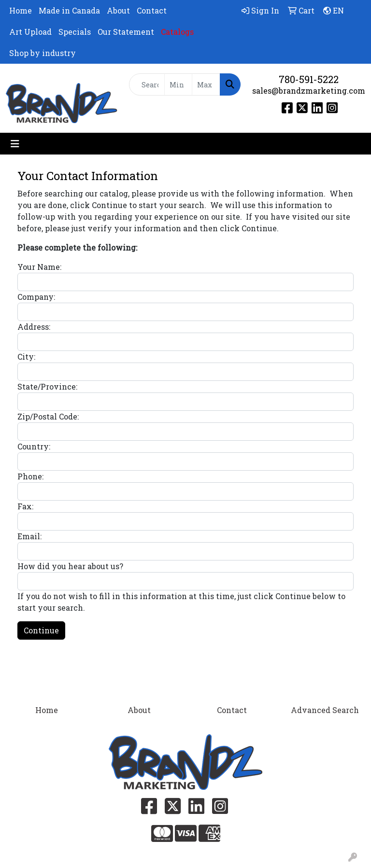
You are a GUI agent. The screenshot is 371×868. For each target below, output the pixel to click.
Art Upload (30, 32)
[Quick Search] (147, 84)
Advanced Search (325, 710)
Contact (152, 10)
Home (21, 10)
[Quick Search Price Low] (178, 84)
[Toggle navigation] (15, 144)
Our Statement (126, 32)
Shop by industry (43, 53)
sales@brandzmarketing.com (309, 91)
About (118, 10)
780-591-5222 (309, 79)
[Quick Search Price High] (206, 84)
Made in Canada (69, 10)
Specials (75, 32)
